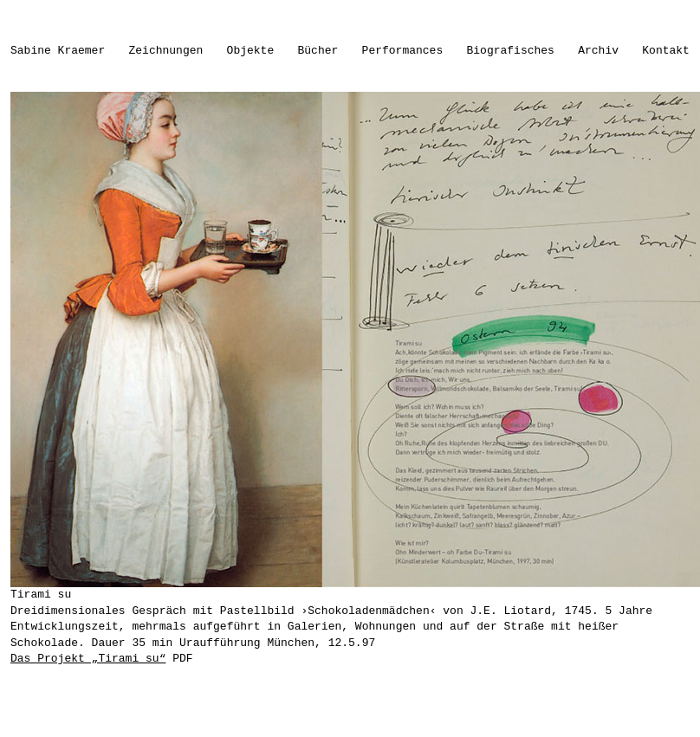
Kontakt (666, 51)
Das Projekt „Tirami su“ (88, 659)
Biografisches (511, 51)
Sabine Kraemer (58, 51)
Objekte (251, 51)
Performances (403, 51)
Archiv (598, 51)
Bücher (318, 51)
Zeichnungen (166, 51)
